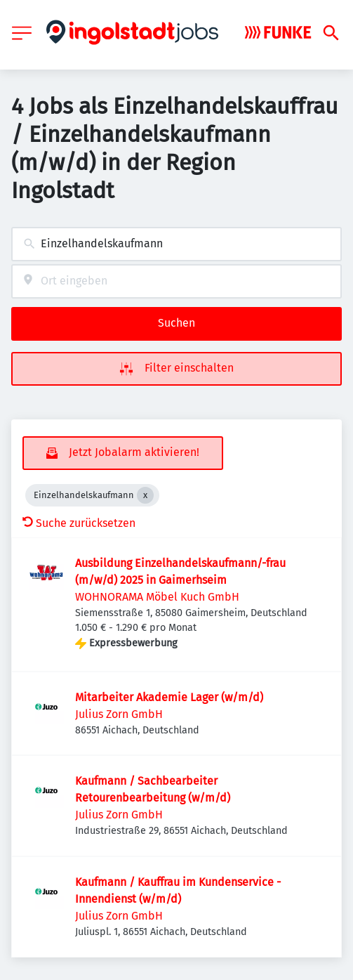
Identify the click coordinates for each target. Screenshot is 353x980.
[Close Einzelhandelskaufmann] (145, 495)
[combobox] (176, 244)
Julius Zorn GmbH (119, 714)
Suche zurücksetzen (79, 523)
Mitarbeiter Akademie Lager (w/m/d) (169, 697)
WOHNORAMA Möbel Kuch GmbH (157, 597)
